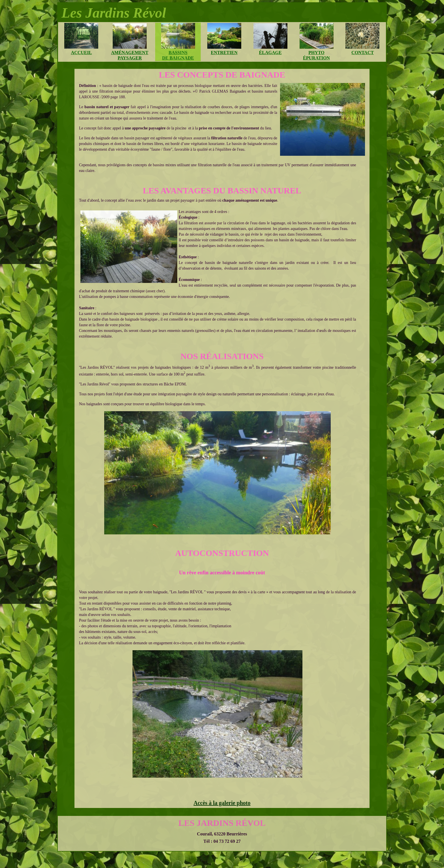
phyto (316, 53)
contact (363, 53)
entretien (224, 53)
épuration (316, 58)
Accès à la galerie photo (222, 803)
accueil (82, 53)
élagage (270, 53)
